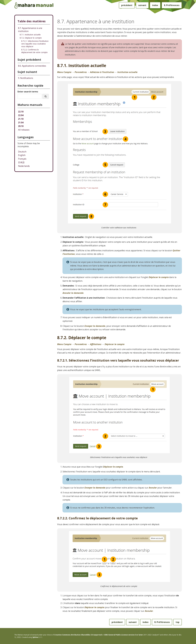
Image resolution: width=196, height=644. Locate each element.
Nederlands (24, 166)
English (22, 155)
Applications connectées (32, 66)
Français (22, 159)
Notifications (26, 78)
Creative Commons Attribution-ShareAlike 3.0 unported (78, 635)
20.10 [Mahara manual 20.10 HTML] (21, 126)
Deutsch (22, 152)
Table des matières (32, 21)
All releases (24, 130)
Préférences (172, 5)
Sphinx (35, 637)
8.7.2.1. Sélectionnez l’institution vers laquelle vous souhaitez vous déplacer (35, 44)
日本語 (21, 162)
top (178, 622)
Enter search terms (28, 92)
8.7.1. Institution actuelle (30, 35)
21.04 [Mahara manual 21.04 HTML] (21, 122)
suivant (142, 5)
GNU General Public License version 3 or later (124, 635)
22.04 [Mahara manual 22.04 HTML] (21, 115)
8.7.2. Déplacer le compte (31, 38)
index (155, 5)
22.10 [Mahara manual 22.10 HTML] (21, 112)
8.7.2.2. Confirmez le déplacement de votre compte (34, 51)
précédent (127, 5)
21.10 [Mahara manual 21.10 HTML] (21, 119)
